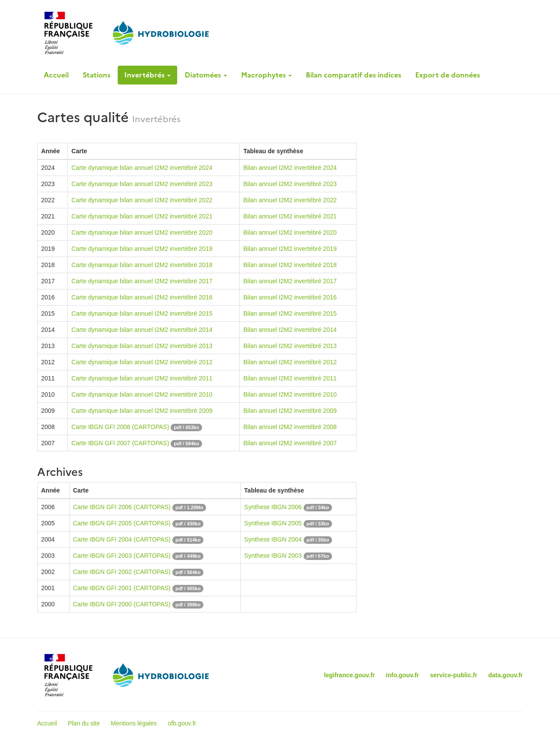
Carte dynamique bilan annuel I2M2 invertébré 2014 (142, 330)
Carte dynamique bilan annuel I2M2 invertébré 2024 (142, 168)
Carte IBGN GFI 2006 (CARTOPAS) (122, 507)
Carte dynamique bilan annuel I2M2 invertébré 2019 (142, 249)
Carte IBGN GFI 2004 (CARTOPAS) (122, 539)
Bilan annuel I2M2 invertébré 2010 (290, 394)
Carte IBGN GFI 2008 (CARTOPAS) (120, 427)
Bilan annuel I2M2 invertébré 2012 (290, 362)
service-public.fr (454, 675)
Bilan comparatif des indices (353, 75)
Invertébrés (147, 75)
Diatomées (206, 75)
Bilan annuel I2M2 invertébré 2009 (290, 411)
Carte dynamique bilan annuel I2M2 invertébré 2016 (142, 297)
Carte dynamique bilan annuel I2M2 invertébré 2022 (142, 200)
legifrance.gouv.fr (349, 675)
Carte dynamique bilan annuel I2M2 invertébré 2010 (142, 394)
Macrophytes (266, 75)
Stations (96, 75)
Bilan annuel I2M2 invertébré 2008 (290, 427)
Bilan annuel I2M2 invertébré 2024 (290, 168)
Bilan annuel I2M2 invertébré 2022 (290, 200)
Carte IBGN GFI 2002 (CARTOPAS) (122, 572)
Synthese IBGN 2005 (273, 523)
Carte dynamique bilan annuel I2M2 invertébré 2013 (142, 346)
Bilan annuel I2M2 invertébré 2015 (290, 313)
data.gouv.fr (506, 675)
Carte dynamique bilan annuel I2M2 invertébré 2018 (142, 265)
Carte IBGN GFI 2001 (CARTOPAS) (122, 588)
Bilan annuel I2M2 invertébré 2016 (290, 297)
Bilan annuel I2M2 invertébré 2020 (290, 232)
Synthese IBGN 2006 (273, 507)
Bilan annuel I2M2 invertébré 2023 (290, 184)
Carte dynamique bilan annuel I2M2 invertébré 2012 (142, 362)
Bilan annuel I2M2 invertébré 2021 (290, 216)
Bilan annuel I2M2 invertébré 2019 (290, 249)
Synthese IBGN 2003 (273, 556)
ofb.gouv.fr (182, 723)
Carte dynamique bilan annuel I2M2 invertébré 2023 (142, 184)
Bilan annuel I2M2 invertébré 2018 (290, 265)
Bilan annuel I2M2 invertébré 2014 (290, 330)
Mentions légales (134, 723)
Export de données (448, 75)
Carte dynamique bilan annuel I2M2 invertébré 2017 (142, 281)
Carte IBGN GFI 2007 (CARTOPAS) (120, 443)
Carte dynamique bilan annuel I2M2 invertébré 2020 (142, 232)
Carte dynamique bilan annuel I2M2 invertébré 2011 (142, 378)
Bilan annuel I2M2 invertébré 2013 (290, 346)
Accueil (56, 75)
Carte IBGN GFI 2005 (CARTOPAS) (122, 523)
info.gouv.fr (402, 675)
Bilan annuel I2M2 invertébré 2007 (290, 443)
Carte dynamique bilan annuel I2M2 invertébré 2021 (142, 216)
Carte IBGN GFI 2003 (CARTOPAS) (122, 556)
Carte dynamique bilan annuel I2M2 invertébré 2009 (142, 411)
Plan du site (84, 723)
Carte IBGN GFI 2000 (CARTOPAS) (122, 604)
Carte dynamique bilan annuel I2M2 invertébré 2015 (142, 313)
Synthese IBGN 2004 (273, 539)
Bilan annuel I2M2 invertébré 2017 (290, 281)
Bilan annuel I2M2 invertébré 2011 (290, 378)
